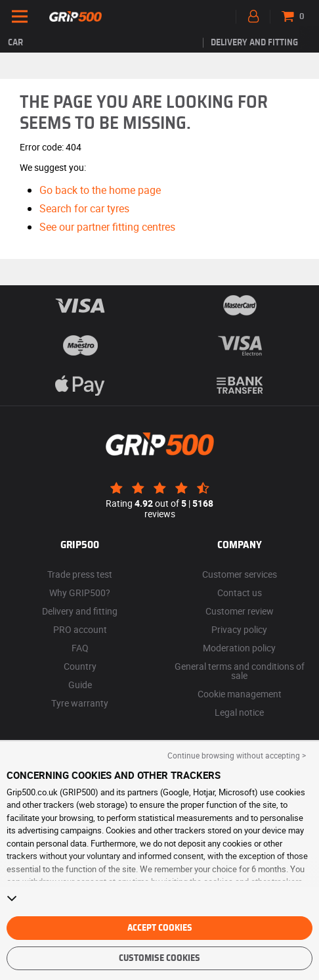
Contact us (240, 593)
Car (15, 43)
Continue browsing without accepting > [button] (237, 755)
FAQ (80, 648)
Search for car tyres (84, 208)
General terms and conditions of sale (240, 671)
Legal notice (239, 712)
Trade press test (80, 574)
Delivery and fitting (254, 43)
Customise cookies (159, 958)
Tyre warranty (80, 703)
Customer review (240, 611)
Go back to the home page (100, 190)
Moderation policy (239, 648)
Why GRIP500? (80, 593)
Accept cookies (160, 928)
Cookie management (240, 694)
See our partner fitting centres (107, 227)
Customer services (240, 574)
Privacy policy (239, 629)
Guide (80, 685)
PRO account (80, 629)
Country (80, 666)
